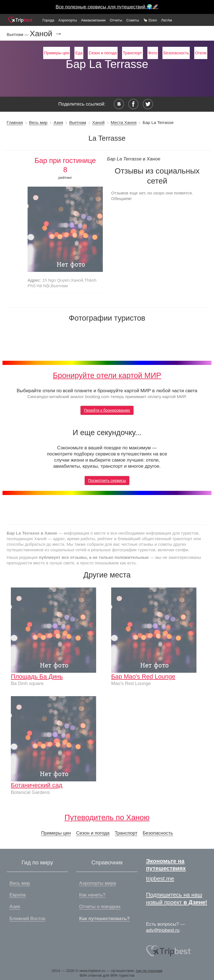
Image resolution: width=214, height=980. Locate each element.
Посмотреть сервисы (107, 481)
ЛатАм (166, 20)
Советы (132, 20)
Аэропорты (68, 20)
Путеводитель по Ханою (107, 817)
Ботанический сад (37, 785)
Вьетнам (78, 122)
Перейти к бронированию (107, 410)
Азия (58, 122)
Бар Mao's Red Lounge (143, 677)
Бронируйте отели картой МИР (107, 375)
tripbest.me (160, 879)
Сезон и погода (103, 53)
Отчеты (116, 20)
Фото (153, 53)
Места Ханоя (124, 122)
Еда (79, 53)
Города (48, 20)
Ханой (98, 122)
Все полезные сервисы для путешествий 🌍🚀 (107, 7)
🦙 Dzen (150, 20)
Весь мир (38, 122)
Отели (201, 53)
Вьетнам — (18, 34)
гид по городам (149, 971)
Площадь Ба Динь (37, 677)
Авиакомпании (93, 20)
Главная (15, 122)
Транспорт (132, 53)
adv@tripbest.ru (163, 930)
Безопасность (176, 53)
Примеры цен (57, 53)
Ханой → (46, 34)
